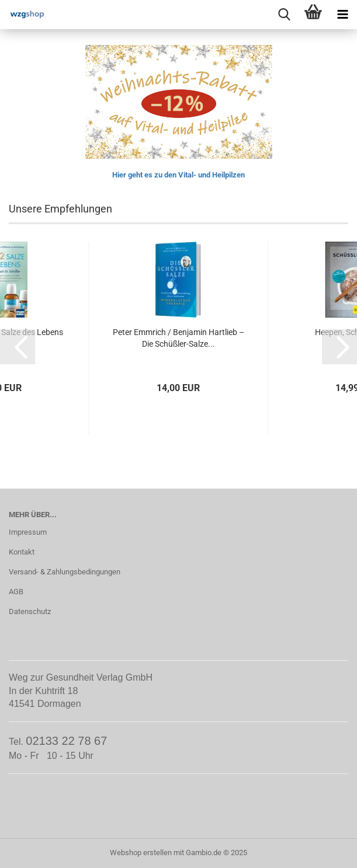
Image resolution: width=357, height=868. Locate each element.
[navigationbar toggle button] (342, 15)
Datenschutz (30, 611)
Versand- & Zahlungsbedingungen (65, 572)
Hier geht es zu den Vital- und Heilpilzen (178, 175)
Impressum (28, 532)
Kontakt (22, 552)
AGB (16, 592)
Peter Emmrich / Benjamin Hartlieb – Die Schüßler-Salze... (178, 338)
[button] (18, 347)
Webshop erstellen (141, 853)
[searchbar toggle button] (284, 15)
